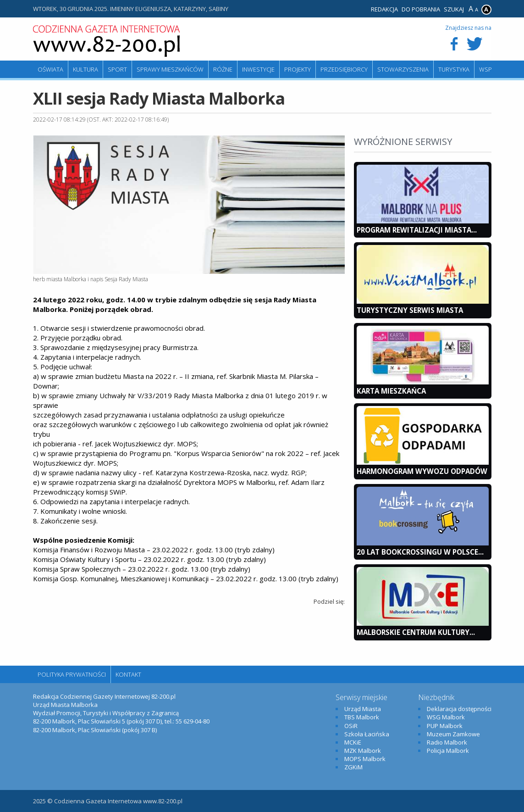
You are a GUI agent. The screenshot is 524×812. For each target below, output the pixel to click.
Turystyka (454, 69)
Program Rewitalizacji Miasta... (417, 230)
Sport (117, 69)
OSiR (351, 726)
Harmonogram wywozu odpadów (422, 471)
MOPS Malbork (365, 759)
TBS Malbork (362, 717)
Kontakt (128, 674)
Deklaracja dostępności (459, 709)
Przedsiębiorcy (344, 69)
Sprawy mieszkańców (170, 69)
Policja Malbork (448, 751)
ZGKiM (353, 767)
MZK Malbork (363, 751)
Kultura (85, 69)
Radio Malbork (447, 742)
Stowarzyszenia (403, 69)
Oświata (50, 69)
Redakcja (384, 9)
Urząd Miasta (363, 709)
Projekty (298, 69)
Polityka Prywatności (72, 674)
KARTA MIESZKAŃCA (391, 391)
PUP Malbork (445, 726)
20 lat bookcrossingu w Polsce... (420, 552)
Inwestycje (258, 69)
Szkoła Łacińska (367, 734)
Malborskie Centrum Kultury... (416, 632)
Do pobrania (421, 9)
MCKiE (353, 742)
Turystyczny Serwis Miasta (410, 310)
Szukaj (454, 9)
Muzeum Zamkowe (453, 734)
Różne (223, 69)
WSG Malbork (446, 717)
